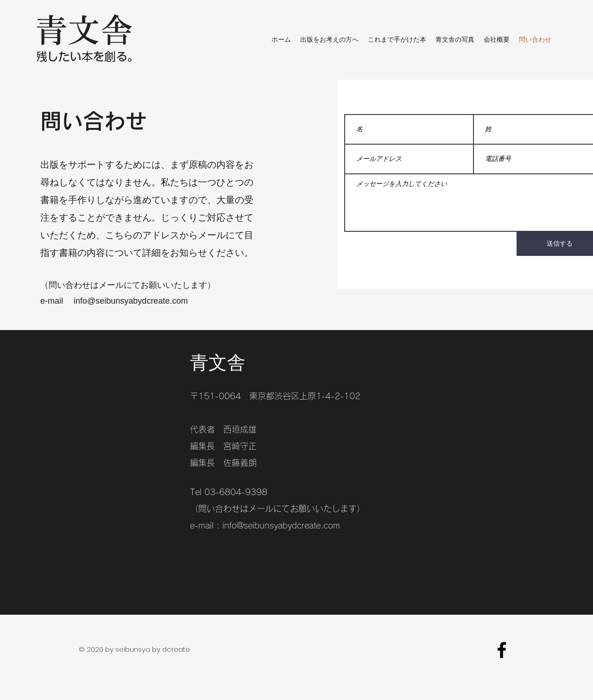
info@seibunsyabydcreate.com (281, 525)
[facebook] (502, 650)
